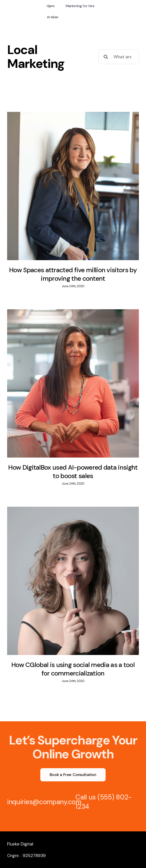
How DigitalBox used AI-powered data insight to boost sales (73, 472)
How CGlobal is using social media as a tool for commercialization (73, 669)
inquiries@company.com (43, 802)
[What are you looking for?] (119, 57)
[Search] (106, 57)
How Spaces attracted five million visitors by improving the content (73, 274)
